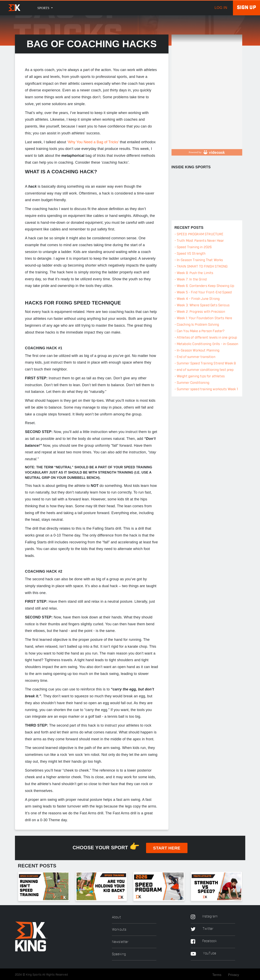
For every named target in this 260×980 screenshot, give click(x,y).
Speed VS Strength (191, 254)
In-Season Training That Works (200, 260)
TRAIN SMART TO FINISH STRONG (202, 267)
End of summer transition (196, 357)
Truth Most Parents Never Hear (200, 241)
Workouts (119, 930)
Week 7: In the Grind (192, 279)
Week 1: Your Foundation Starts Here (205, 318)
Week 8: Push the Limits (195, 273)
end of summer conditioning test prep (205, 370)
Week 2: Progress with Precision (201, 312)
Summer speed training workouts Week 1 (207, 389)
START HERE (167, 848)
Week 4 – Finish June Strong (198, 299)
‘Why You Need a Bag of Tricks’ (93, 142)
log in (221, 8)
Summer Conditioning (193, 383)
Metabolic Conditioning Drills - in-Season (208, 344)
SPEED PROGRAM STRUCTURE (200, 234)
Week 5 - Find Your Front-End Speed (204, 292)
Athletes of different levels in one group (207, 338)
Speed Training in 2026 (194, 247)
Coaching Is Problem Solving (198, 325)
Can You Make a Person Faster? (201, 331)
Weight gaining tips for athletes (201, 376)
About (116, 917)
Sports (44, 8)
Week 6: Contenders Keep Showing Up (205, 286)
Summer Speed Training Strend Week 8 (206, 363)
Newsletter (120, 942)
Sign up (246, 8)
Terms (217, 975)
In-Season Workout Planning (198, 350)
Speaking (119, 954)
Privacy (234, 975)
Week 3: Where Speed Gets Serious (203, 305)
